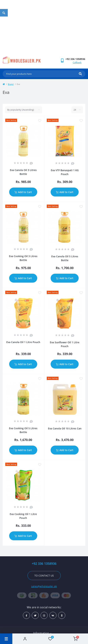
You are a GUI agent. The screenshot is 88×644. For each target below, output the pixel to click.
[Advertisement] (44, 30)
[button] (75, 59)
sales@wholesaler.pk (44, 586)
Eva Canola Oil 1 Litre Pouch (23, 342)
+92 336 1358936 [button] (44, 564)
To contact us (44, 576)
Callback (77, 62)
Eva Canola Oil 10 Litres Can (65, 428)
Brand (11, 84)
